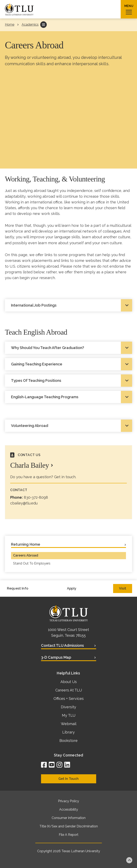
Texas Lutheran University (81, 851)
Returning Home (26, 544)
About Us (69, 682)
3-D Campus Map (56, 657)
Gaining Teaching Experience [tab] (37, 364)
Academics (30, 25)
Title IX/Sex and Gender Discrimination (69, 826)
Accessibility (69, 809)
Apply (72, 588)
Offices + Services (69, 699)
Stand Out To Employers (32, 563)
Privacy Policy (68, 801)
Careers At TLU (69, 690)
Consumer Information (69, 818)
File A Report (69, 835)
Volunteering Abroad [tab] (30, 426)
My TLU (69, 715)
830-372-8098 (36, 497)
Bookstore (68, 741)
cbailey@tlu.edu (24, 503)
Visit (123, 588)
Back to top (129, 860)
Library (68, 732)
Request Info (18, 588)
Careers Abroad (26, 555)
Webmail (69, 724)
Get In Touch (68, 779)
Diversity (68, 707)
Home (10, 25)
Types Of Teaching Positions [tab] (36, 380)
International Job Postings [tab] (34, 305)
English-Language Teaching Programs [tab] (45, 397)
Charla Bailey (30, 465)
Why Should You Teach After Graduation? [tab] (48, 348)
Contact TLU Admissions (62, 645)
